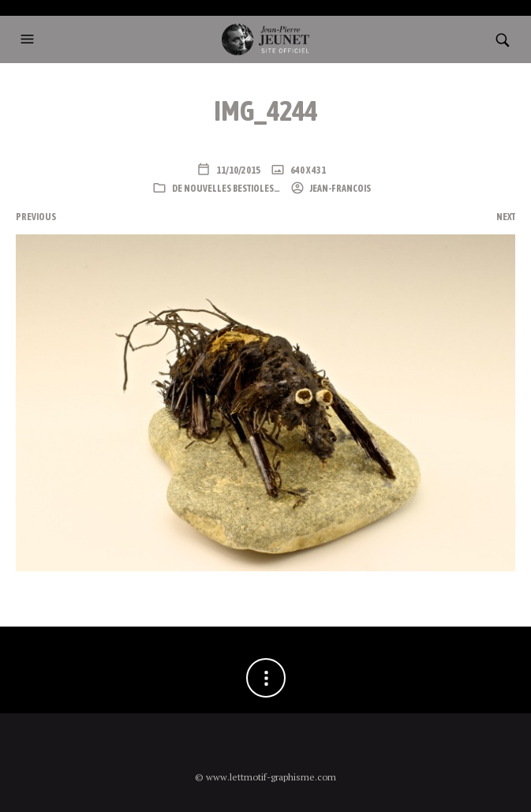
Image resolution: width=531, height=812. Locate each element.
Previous (36, 217)
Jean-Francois (340, 189)
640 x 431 (307, 170)
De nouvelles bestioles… (226, 189)
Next (506, 217)
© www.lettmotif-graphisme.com (265, 777)
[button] (29, 39)
